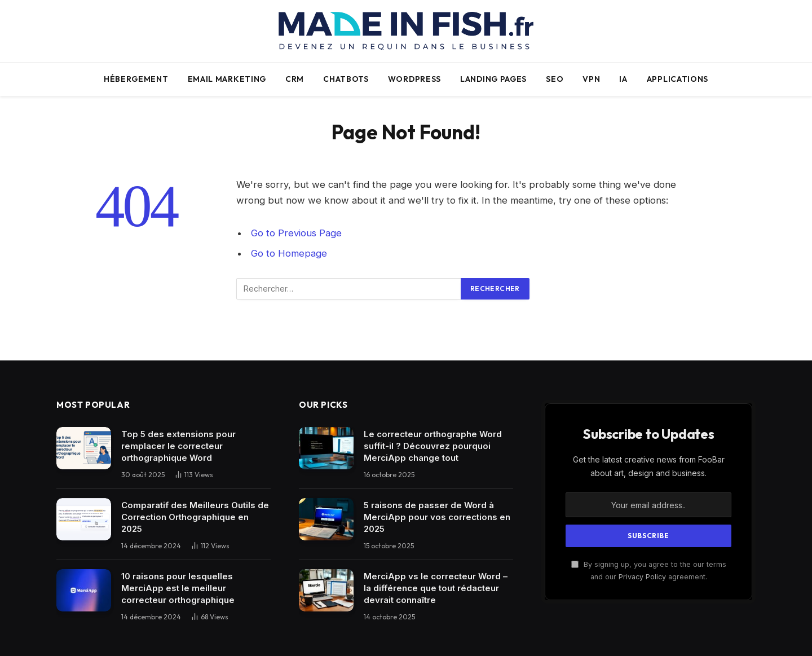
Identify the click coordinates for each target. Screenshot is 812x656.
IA (623, 79)
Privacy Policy (642, 577)
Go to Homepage (289, 253)
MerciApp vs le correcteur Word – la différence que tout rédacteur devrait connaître (436, 588)
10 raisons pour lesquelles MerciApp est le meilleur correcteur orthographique (178, 588)
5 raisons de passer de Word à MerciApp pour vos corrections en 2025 (437, 517)
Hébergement (136, 79)
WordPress (414, 79)
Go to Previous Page (296, 233)
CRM (295, 79)
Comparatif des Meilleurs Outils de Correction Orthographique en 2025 (195, 517)
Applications (678, 79)
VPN (591, 79)
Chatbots (346, 79)
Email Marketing (227, 79)
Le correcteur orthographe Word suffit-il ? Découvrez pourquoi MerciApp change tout (433, 446)
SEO (555, 79)
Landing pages (493, 79)
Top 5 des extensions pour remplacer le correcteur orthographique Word (178, 446)
